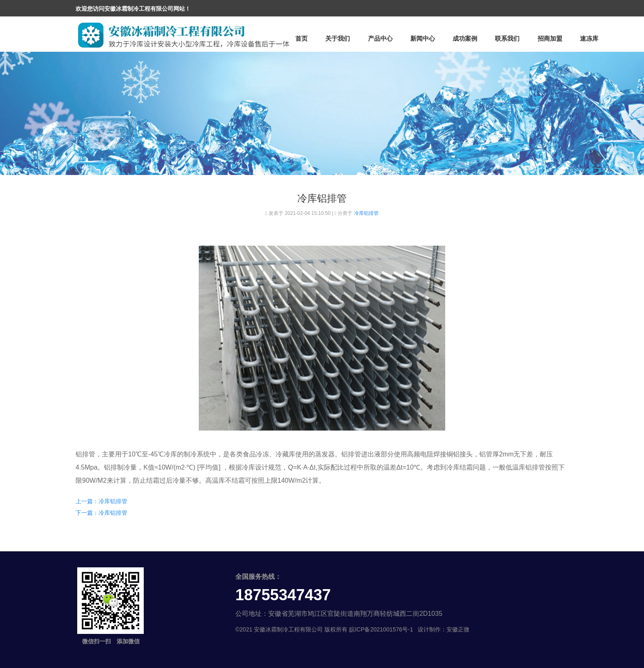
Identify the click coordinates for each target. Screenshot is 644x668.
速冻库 (589, 38)
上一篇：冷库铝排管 (101, 501)
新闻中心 (423, 38)
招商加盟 (550, 38)
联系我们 (507, 38)
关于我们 (338, 38)
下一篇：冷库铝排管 (101, 513)
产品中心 (380, 38)
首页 (301, 38)
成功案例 (465, 38)
